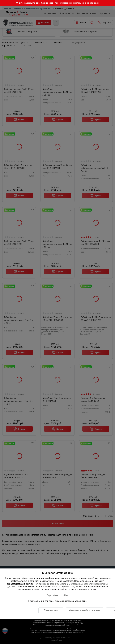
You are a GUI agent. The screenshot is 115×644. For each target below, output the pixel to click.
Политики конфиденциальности (50, 584)
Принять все (51, 610)
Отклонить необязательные (85, 610)
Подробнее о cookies (57, 595)
